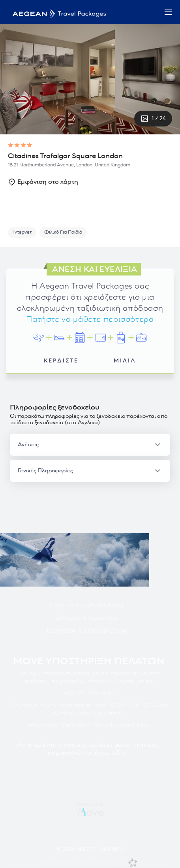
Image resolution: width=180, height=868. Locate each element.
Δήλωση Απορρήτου (87, 618)
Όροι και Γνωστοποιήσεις (87, 605)
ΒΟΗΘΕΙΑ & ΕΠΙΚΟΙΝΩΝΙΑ (87, 631)
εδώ (119, 753)
